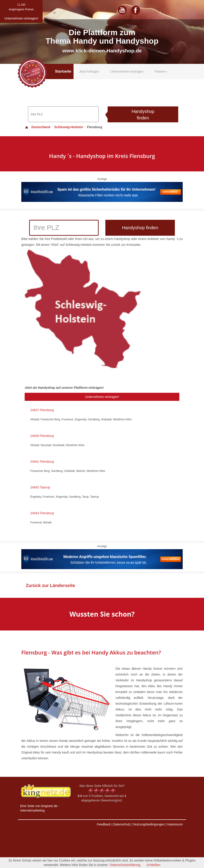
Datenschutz (122, 824)
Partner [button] (161, 71)
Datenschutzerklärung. (125, 865)
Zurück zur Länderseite (50, 585)
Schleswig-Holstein (69, 127)
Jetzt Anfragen (89, 71)
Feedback (104, 824)
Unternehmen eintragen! (102, 397)
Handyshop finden (143, 115)
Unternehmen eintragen (127, 71)
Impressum (175, 824)
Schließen (153, 865)
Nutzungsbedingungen (149, 824)
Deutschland (37, 127)
